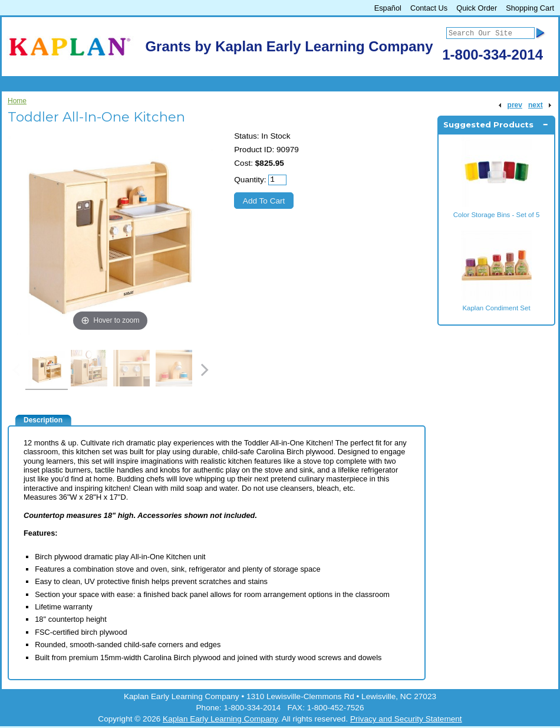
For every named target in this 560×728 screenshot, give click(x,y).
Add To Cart (264, 201)
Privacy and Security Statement (406, 719)
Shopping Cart (530, 8)
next (536, 105)
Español (388, 8)
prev (515, 105)
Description (43, 420)
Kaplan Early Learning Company (220, 719)
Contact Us (429, 8)
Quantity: (250, 180)
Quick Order (477, 8)
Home (17, 101)
